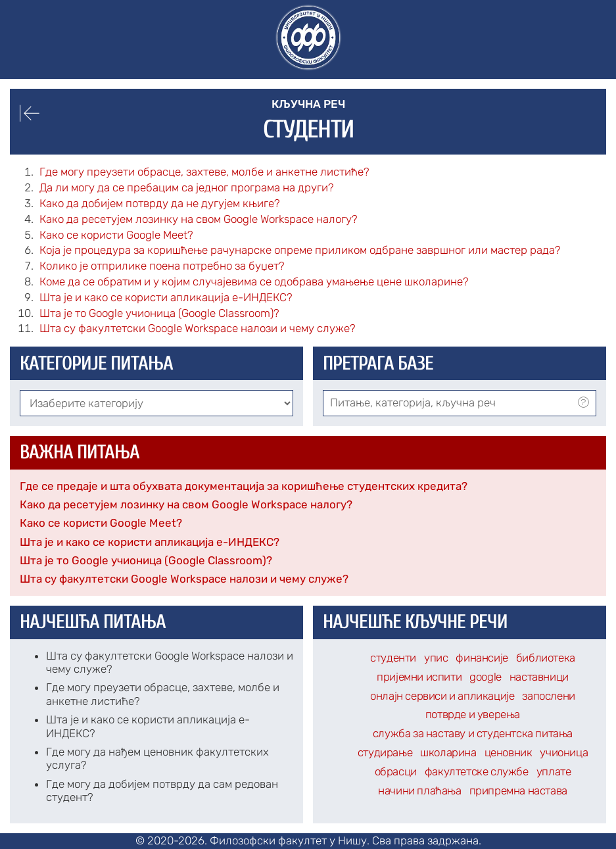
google (486, 677)
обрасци (396, 771)
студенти (393, 658)
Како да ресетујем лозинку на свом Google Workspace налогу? (186, 504)
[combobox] (460, 403)
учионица (564, 752)
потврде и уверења (473, 714)
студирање (385, 752)
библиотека (546, 658)
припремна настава (518, 790)
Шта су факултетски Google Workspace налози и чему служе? (184, 579)
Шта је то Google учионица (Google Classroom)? (146, 560)
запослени (548, 696)
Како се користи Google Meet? (101, 523)
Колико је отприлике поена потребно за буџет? (162, 266)
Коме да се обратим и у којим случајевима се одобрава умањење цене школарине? (254, 281)
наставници (539, 677)
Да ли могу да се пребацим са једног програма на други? (187, 187)
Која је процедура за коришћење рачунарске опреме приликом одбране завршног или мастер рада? (300, 250)
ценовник (509, 752)
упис (436, 658)
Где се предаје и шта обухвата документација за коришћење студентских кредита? (244, 486)
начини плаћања (419, 790)
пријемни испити (419, 677)
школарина (448, 752)
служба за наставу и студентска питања (473, 733)
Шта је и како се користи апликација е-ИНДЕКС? (150, 542)
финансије (482, 658)
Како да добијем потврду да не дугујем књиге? (160, 203)
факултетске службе (477, 771)
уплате (554, 771)
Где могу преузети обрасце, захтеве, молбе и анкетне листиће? (204, 172)
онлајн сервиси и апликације (442, 696)
